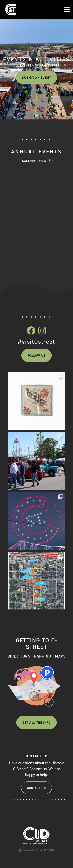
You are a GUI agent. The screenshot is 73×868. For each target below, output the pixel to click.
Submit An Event (36, 78)
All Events (23, 66)
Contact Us (36, 788)
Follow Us (36, 356)
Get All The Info (36, 723)
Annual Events (47, 66)
